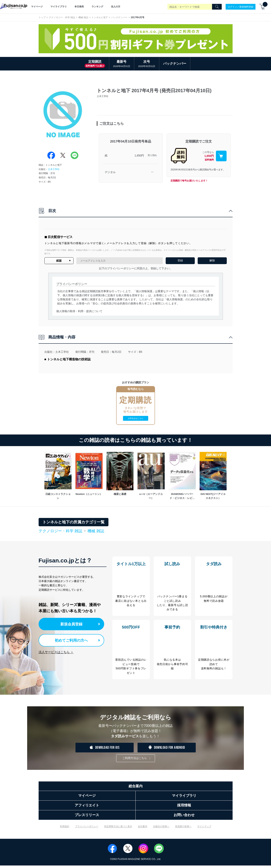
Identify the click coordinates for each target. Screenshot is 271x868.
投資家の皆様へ (183, 829)
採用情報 (184, 808)
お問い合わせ (184, 817)
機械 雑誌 (83, 17)
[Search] (217, 7)
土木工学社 (54, 169)
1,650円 (139, 155)
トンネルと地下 (100, 17)
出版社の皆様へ (161, 829)
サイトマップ (204, 829)
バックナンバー (119, 17)
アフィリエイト (87, 808)
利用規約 (65, 829)
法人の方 (116, 7)
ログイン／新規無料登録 (241, 7)
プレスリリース (87, 817)
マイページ (37, 7)
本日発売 (79, 7)
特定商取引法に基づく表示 (118, 829)
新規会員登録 (73, 624)
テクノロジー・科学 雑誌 (62, 17)
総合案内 (136, 789)
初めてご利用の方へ (69, 640)
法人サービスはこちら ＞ (56, 651)
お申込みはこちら (136, 418)
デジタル (110, 172)
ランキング (97, 7)
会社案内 (143, 829)
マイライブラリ (59, 7)
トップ (42, 17)
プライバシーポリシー (87, 829)
